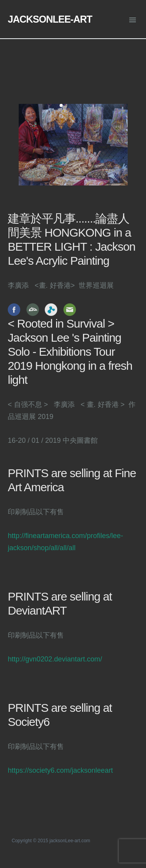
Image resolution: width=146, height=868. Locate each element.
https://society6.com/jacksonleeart (60, 770)
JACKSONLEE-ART (50, 19)
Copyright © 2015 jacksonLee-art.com (51, 841)
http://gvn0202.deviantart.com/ (55, 659)
